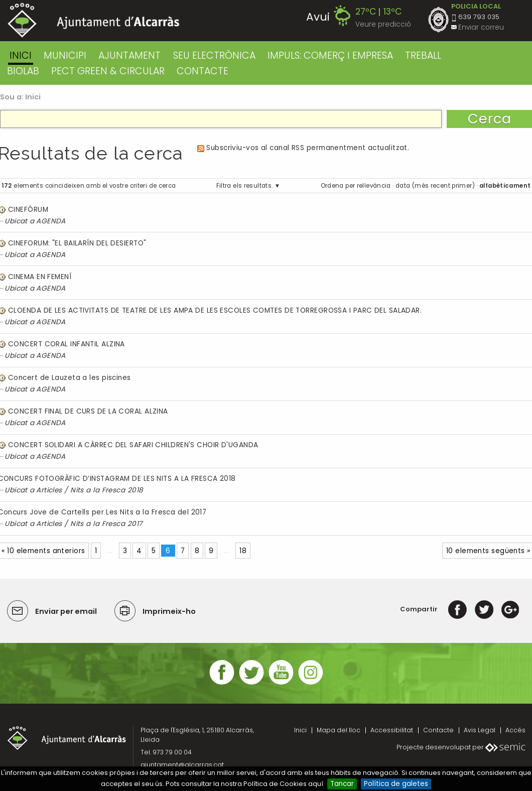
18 (243, 551)
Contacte (438, 730)
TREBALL (423, 55)
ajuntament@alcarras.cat (182, 765)
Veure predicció (383, 24)
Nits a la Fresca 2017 (106, 524)
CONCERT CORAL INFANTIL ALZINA (66, 344)
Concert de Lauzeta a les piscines (70, 378)
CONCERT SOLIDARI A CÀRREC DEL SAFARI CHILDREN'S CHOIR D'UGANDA (133, 445)
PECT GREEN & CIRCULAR (108, 71)
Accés (515, 730)
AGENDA (51, 221)
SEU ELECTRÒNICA (214, 55)
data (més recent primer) (435, 186)
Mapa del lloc (339, 730)
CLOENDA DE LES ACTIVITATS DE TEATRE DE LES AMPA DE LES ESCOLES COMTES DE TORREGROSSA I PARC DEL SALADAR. (215, 310)
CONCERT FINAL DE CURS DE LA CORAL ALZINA (88, 411)
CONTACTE (203, 71)
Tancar (342, 784)
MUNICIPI (65, 55)
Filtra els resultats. (245, 186)
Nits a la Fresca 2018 (107, 490)
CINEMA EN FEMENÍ (40, 277)
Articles (49, 490)
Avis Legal (480, 730)
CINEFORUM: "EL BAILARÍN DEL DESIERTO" (77, 243)
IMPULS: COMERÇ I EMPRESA (330, 55)
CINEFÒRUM (28, 210)
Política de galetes (396, 784)
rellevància (374, 186)
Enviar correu (481, 27)
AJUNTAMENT (129, 55)
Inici (21, 55)
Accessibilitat (392, 730)
